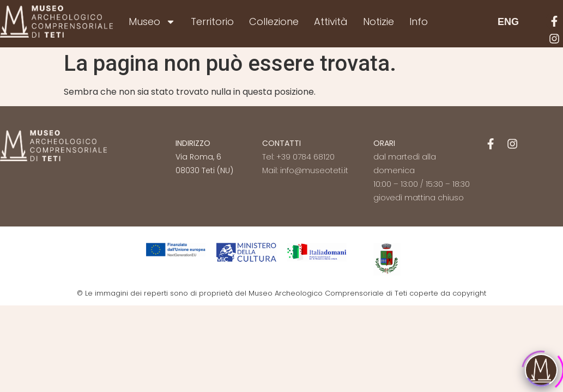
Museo (152, 22)
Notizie (379, 22)
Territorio (212, 22)
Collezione (274, 22)
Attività (331, 22)
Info (419, 22)
